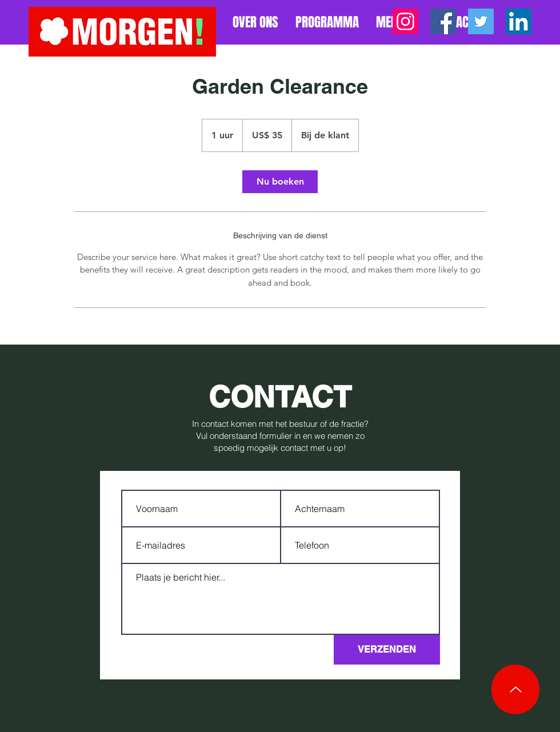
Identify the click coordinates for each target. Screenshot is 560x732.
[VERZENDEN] (387, 650)
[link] (280, 182)
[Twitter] (481, 21)
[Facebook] (443, 21)
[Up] (515, 689)
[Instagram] (405, 21)
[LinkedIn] (519, 21)
